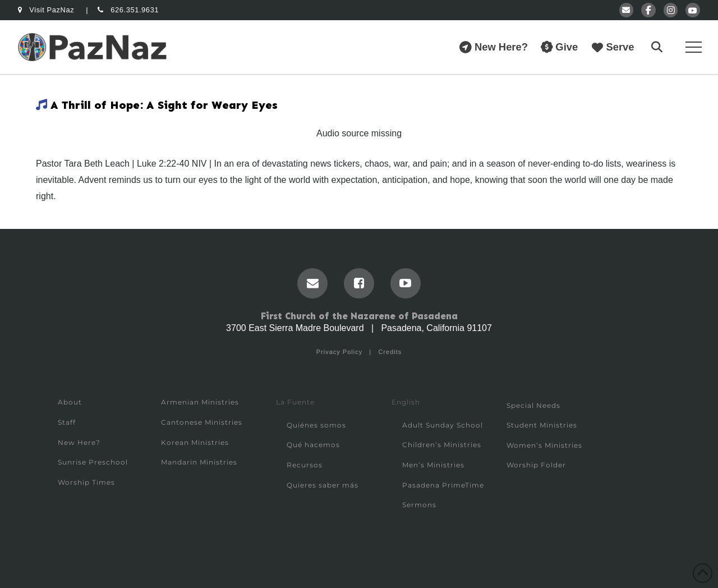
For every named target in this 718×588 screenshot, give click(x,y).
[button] (657, 47)
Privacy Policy (339, 352)
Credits (390, 352)
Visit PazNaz (47, 10)
